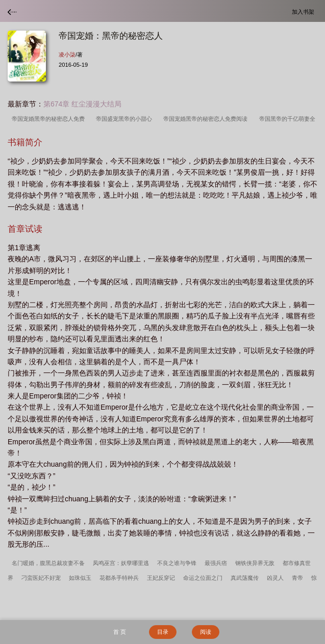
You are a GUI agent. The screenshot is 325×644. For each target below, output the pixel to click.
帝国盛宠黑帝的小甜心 (126, 119)
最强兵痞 (216, 563)
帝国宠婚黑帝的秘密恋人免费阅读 (207, 119)
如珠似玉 (80, 578)
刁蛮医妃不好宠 (41, 578)
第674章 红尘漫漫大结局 (82, 104)
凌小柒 (67, 55)
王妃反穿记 (161, 578)
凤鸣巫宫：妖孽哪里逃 (121, 563)
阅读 (206, 632)
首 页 (120, 632)
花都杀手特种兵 (119, 578)
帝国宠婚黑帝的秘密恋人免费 (50, 119)
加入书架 (305, 11)
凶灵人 (275, 578)
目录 (163, 632)
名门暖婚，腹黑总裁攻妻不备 (48, 563)
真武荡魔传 (245, 578)
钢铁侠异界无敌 (255, 563)
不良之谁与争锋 (177, 563)
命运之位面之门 (203, 578)
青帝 (297, 578)
